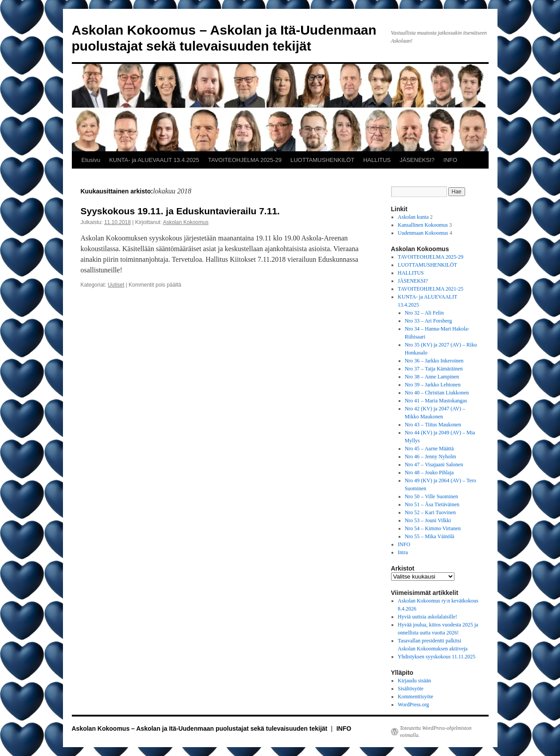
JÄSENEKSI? (417, 160)
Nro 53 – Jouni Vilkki (428, 520)
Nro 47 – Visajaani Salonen (434, 465)
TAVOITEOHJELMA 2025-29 (245, 160)
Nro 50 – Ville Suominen (431, 496)
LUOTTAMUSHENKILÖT (322, 160)
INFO (450, 160)
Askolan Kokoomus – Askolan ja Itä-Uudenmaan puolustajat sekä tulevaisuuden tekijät (201, 728)
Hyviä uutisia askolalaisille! (427, 617)
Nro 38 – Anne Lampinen (432, 377)
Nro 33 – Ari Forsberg (428, 321)
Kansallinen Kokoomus (423, 225)
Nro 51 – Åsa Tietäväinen (432, 504)
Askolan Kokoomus (186, 222)
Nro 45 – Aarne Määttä (429, 449)
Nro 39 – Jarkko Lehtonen (433, 385)
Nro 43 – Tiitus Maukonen (433, 425)
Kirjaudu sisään (414, 681)
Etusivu (91, 160)
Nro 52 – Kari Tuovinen (430, 512)
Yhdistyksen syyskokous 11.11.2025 (437, 657)
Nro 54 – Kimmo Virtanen (433, 528)
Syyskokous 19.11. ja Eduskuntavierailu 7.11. (180, 211)
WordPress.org (413, 705)
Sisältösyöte (411, 689)
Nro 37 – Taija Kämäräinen (434, 369)
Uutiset (116, 285)
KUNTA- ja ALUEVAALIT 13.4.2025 (154, 160)
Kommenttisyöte (415, 697)
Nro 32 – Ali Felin (424, 313)
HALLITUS (377, 160)
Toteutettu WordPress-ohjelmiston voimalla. (436, 732)
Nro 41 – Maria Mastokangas (436, 401)
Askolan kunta (413, 217)
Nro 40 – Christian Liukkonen (437, 393)
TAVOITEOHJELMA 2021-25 (431, 289)
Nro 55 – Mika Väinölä (430, 536)
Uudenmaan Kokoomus (423, 233)
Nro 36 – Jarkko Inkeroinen (434, 361)
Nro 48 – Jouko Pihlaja (429, 472)
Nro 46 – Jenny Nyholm (431, 457)
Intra (403, 552)
